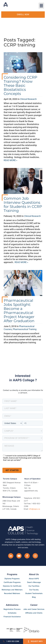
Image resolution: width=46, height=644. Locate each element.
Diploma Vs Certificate (12, 586)
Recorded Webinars (12, 593)
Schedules (12, 613)
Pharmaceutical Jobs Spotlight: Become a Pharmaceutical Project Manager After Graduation (19, 311)
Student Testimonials (34, 593)
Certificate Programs (12, 582)
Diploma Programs (12, 579)
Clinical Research (28, 99)
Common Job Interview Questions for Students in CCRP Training (23, 205)
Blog (34, 597)
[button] (41, 6)
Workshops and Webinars (12, 590)
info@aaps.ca (34, 509)
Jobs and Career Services (34, 609)
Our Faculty (34, 590)
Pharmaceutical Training (25, 329)
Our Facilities (34, 586)
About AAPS (34, 579)
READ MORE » (10, 160)
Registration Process (12, 609)
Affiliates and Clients (34, 613)
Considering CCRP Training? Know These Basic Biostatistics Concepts (20, 85)
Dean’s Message (34, 582)
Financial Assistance (12, 617)
